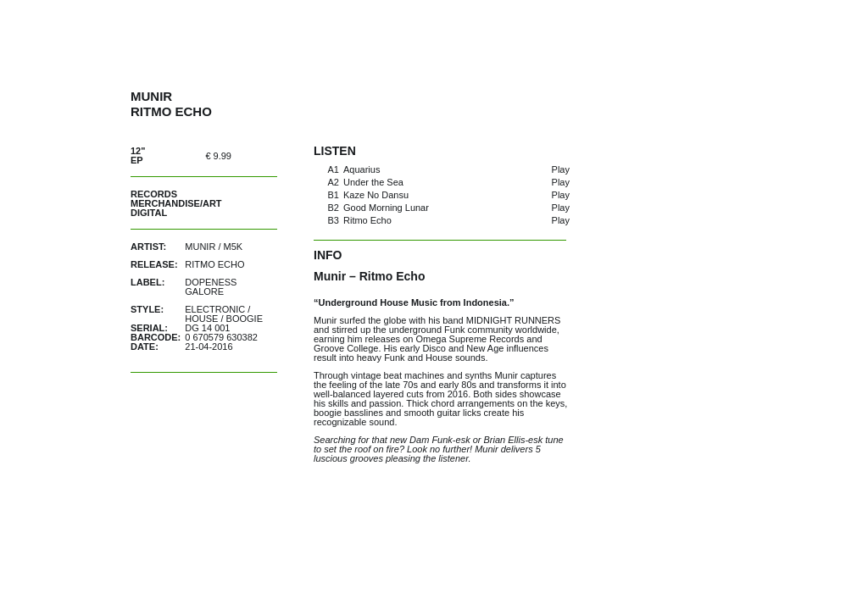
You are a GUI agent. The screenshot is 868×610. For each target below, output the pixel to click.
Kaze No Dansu (376, 195)
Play (561, 169)
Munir (200, 247)
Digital (149, 213)
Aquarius (362, 169)
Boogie (245, 319)
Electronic (215, 309)
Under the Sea (373, 182)
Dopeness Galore (211, 287)
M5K (234, 247)
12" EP (138, 155)
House (201, 319)
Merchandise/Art (176, 203)
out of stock (261, 155)
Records (154, 194)
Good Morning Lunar (386, 208)
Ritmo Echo (367, 220)
